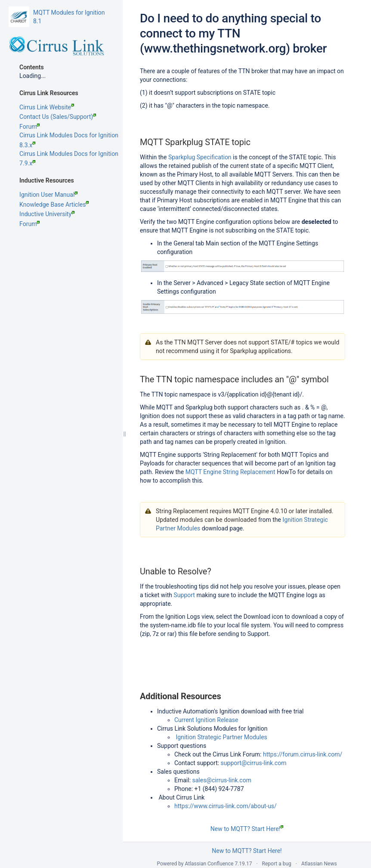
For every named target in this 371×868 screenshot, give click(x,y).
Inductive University (47, 214)
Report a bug (277, 864)
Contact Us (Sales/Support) (58, 117)
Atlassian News (319, 864)
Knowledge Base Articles (54, 205)
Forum (29, 127)
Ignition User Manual (48, 195)
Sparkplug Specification (200, 157)
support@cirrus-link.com (254, 763)
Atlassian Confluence (209, 864)
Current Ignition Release (206, 720)
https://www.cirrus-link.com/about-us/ (226, 806)
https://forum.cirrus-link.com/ (303, 754)
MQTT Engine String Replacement (230, 472)
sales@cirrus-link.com (222, 780)
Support (184, 595)
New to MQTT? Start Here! (247, 829)
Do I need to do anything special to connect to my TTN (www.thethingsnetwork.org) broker (233, 33)
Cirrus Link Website (47, 107)
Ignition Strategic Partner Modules (221, 737)
